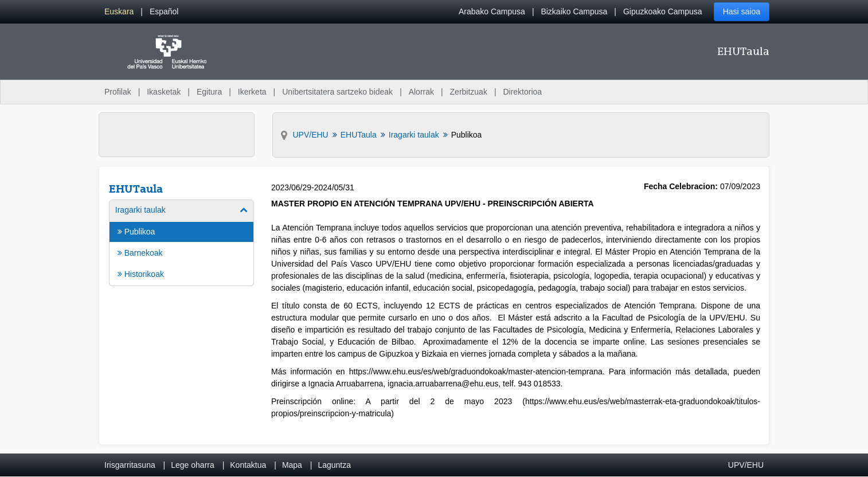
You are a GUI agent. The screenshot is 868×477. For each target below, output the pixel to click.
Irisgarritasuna (130, 465)
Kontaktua (248, 465)
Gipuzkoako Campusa (663, 11)
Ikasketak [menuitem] (164, 92)
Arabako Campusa (492, 11)
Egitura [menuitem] (209, 92)
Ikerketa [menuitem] (252, 92)
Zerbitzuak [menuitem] (469, 92)
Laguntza (334, 465)
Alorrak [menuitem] (421, 92)
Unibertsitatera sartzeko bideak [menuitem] (337, 92)
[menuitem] (119, 12)
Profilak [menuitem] (118, 92)
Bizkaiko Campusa (574, 11)
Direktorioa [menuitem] (522, 92)
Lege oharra (193, 465)
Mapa (292, 465)
